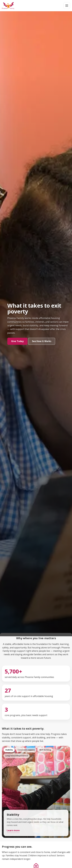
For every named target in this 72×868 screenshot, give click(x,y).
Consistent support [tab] (26, 750)
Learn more (13, 830)
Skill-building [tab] (45, 750)
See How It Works (42, 341)
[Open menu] (67, 6)
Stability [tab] (9, 750)
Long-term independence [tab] (17, 756)
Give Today (17, 341)
